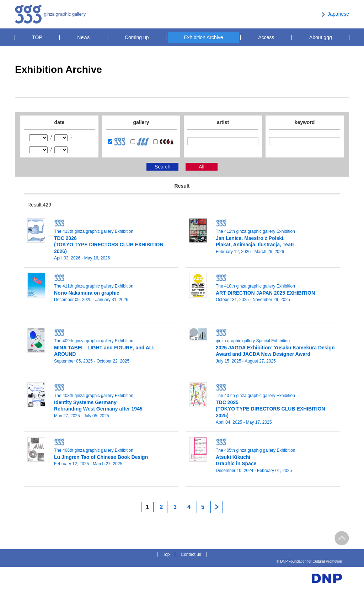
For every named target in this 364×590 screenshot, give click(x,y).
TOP (37, 37)
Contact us (191, 554)
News (83, 37)
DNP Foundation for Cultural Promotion (278, 15)
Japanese (338, 14)
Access (266, 37)
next (217, 507)
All (202, 167)
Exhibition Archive (204, 37)
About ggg (321, 37)
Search (162, 167)
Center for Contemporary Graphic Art (202, 15)
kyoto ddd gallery (141, 15)
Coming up (137, 37)
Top (166, 554)
